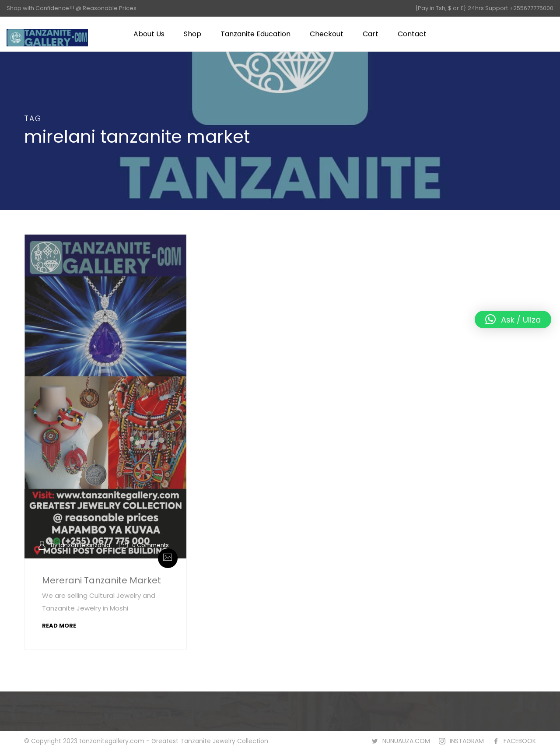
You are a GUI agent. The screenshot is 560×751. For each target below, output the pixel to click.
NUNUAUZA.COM (406, 741)
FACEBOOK (520, 741)
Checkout (327, 34)
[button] (513, 319)
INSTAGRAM (467, 741)
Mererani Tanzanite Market (101, 580)
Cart (371, 34)
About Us (149, 34)
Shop (192, 34)
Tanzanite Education (255, 34)
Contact (412, 34)
